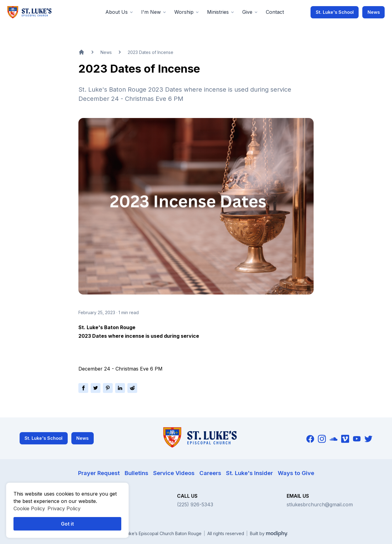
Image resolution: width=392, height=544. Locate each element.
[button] (120, 12)
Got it (67, 524)
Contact (275, 12)
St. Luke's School (335, 12)
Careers (210, 473)
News (374, 12)
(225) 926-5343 (195, 504)
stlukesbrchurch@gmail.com (320, 504)
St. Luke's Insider (249, 473)
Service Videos (174, 473)
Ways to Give (296, 473)
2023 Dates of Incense (151, 52)
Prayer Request (99, 473)
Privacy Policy (64, 508)
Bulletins (136, 473)
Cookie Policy (29, 508)
